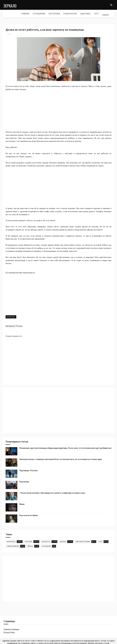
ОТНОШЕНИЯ (22, 14)
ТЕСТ (80, 14)
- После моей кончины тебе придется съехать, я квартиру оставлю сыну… (53, 492)
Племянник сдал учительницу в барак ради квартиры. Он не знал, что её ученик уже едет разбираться (65, 447)
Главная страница (11, 629)
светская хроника (83, 541)
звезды (63, 541)
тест (101, 541)
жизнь (30, 546)
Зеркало (9, 5)
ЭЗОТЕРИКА (37, 14)
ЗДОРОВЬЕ (68, 14)
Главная (8, 14)
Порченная (24, 481)
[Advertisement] (58, 109)
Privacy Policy (9, 632)
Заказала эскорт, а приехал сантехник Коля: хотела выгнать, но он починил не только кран (61, 459)
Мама (22, 504)
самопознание (13, 546)
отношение (46, 546)
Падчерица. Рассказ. (29, 470)
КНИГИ (89, 14)
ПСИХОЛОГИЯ (53, 14)
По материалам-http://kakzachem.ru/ (20, 273)
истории (29, 541)
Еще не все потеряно (29, 515)
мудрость (46, 541)
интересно (11, 317)
